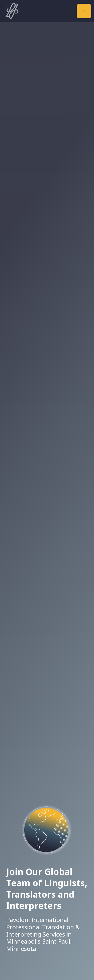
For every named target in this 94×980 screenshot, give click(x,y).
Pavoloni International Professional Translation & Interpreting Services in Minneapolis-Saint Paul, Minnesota (43, 934)
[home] (11, 11)
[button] (84, 11)
